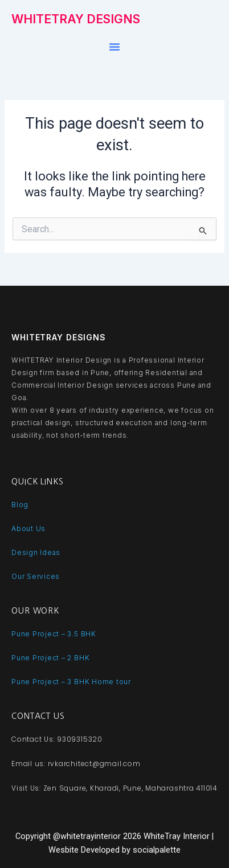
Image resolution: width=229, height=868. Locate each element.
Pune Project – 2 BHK (50, 658)
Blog (20, 505)
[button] (114, 47)
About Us (28, 528)
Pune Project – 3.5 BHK (54, 634)
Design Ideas (36, 552)
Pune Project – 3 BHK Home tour (71, 682)
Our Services (36, 576)
